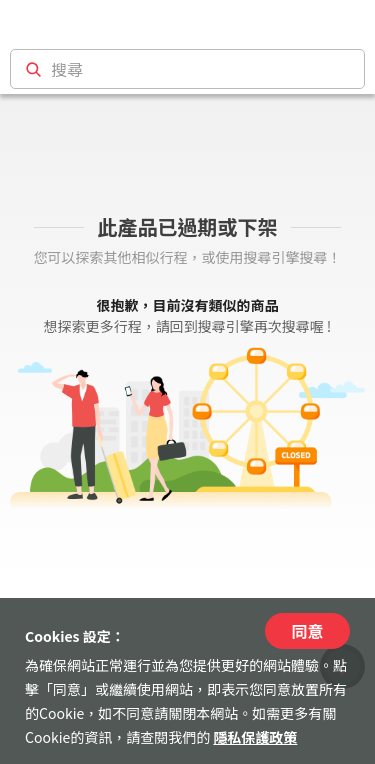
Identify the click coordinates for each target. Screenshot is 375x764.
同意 (307, 631)
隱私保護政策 (255, 737)
